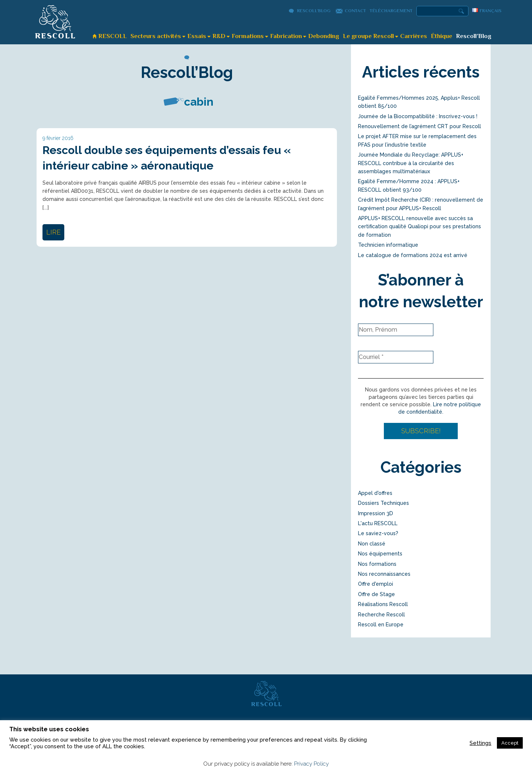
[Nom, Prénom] (396, 330)
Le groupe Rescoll (368, 36)
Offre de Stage (376, 594)
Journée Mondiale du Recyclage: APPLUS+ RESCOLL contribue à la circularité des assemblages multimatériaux (411, 163)
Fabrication (286, 36)
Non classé (372, 544)
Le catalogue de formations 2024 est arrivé (413, 255)
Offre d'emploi (376, 584)
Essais (197, 36)
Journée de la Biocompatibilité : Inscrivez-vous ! (418, 116)
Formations (248, 36)
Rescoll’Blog (314, 11)
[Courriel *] (396, 357)
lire (53, 232)
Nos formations (377, 564)
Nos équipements (380, 554)
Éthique (441, 36)
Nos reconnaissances (384, 574)
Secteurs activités (156, 36)
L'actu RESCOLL (378, 523)
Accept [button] (510, 743)
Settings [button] (480, 743)
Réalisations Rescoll (383, 604)
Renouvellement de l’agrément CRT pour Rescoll (420, 126)
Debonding (324, 36)
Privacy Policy (311, 764)
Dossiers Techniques (383, 503)
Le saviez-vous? (378, 533)
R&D (219, 36)
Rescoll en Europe (381, 625)
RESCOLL (112, 36)
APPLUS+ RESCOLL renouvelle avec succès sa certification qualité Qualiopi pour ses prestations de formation (420, 227)
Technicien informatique (388, 245)
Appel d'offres (375, 493)
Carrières (414, 36)
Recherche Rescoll (381, 615)
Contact (355, 11)
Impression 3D (376, 513)
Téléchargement (391, 11)
